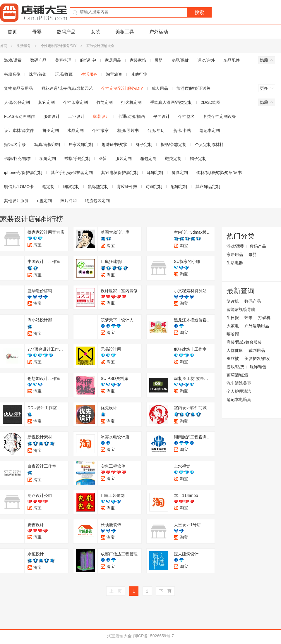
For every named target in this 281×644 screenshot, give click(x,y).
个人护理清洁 (239, 391)
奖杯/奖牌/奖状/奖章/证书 (219, 173)
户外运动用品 (257, 326)
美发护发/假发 (257, 359)
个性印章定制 (76, 102)
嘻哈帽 (233, 334)
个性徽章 (100, 130)
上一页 (116, 591)
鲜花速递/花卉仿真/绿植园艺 (67, 88)
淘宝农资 (114, 74)
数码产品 (66, 32)
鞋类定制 (173, 159)
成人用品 (160, 88)
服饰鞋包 (88, 60)
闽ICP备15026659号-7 (153, 636)
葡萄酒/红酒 (237, 375)
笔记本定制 (210, 130)
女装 (95, 32)
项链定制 (48, 159)
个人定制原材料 (209, 144)
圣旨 (103, 159)
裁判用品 (257, 350)
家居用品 (113, 60)
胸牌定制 (71, 187)
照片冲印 (68, 201)
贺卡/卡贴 (182, 130)
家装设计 (101, 116)
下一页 (165, 591)
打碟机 (264, 318)
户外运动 (159, 32)
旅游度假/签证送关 (193, 88)
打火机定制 (131, 102)
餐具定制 (180, 173)
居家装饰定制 (81, 144)
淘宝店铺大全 (119, 636)
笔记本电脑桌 (239, 400)
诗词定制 (154, 187)
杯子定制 (144, 144)
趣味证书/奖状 (114, 144)
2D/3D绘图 (211, 102)
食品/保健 (180, 60)
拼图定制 (51, 130)
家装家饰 (138, 60)
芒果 (249, 318)
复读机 (233, 301)
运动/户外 (206, 60)
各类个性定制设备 (220, 116)
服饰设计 (52, 116)
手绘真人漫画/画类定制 (171, 102)
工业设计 (76, 116)
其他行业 (139, 74)
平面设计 (162, 116)
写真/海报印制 (47, 144)
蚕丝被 (233, 359)
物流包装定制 (97, 201)
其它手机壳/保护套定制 (72, 173)
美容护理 (63, 60)
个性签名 (186, 116)
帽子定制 (198, 159)
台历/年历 (156, 130)
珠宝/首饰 (38, 74)
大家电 (233, 326)
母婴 (37, 32)
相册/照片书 (128, 130)
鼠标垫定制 (98, 187)
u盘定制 (44, 201)
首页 (12, 32)
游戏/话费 (235, 246)
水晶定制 (76, 130)
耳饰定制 (155, 173)
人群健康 (235, 350)
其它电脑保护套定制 (120, 173)
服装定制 (124, 159)
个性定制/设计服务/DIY (59, 46)
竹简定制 (104, 102)
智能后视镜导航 (241, 309)
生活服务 (24, 46)
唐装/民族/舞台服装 (244, 342)
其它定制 (47, 102)
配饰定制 (179, 187)
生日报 (233, 318)
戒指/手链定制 (77, 159)
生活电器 (235, 263)
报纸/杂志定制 (174, 144)
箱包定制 (148, 159)
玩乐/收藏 (64, 74)
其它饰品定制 (208, 187)
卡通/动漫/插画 (131, 116)
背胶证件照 (127, 187)
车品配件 (232, 60)
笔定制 (48, 187)
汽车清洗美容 (239, 383)
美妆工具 (125, 32)
